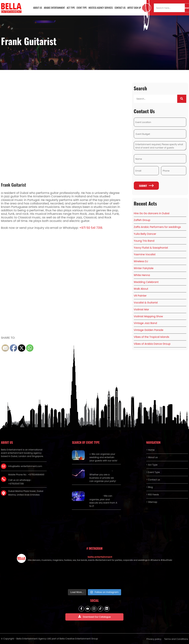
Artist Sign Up (134, 8)
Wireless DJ (141, 261)
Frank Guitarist (13, 185)
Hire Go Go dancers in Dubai (152, 213)
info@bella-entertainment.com (25, 466)
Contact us (120, 8)
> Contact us (153, 480)
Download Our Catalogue (94, 617)
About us (38, 8)
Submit (146, 186)
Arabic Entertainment (54, 8)
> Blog (150, 487)
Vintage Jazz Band (145, 323)
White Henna (142, 275)
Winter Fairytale (144, 268)
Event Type (82, 8)
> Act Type (152, 465)
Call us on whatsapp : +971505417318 (20, 482)
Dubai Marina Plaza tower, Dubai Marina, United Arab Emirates (26, 493)
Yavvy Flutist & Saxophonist (151, 248)
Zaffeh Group (142, 220)
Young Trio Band (144, 241)
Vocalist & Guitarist (146, 303)
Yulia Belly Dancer (145, 234)
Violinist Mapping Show (148, 316)
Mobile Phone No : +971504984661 (26, 475)
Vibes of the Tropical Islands (152, 337)
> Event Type (153, 472)
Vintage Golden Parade (149, 330)
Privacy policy (154, 639)
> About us (152, 457)
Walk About (141, 289)
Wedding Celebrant (146, 282)
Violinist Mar (141, 309)
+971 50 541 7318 (91, 228)
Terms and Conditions (176, 639)
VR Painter (140, 296)
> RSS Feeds (153, 495)
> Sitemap (152, 502)
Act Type (71, 8)
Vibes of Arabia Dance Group (152, 344)
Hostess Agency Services (101, 8)
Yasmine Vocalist (145, 254)
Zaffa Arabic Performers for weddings (157, 227)
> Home (150, 450)
